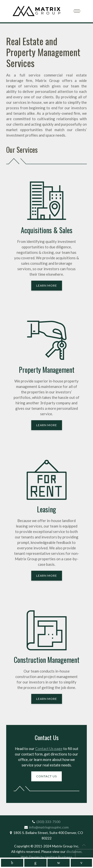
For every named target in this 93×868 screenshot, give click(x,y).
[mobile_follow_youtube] (81, 863)
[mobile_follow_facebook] (12, 863)
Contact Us (46, 776)
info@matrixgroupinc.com (49, 827)
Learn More (47, 285)
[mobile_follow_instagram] (59, 863)
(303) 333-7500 (48, 822)
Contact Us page (49, 749)
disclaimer (74, 851)
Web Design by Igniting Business (46, 857)
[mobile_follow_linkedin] (35, 863)
